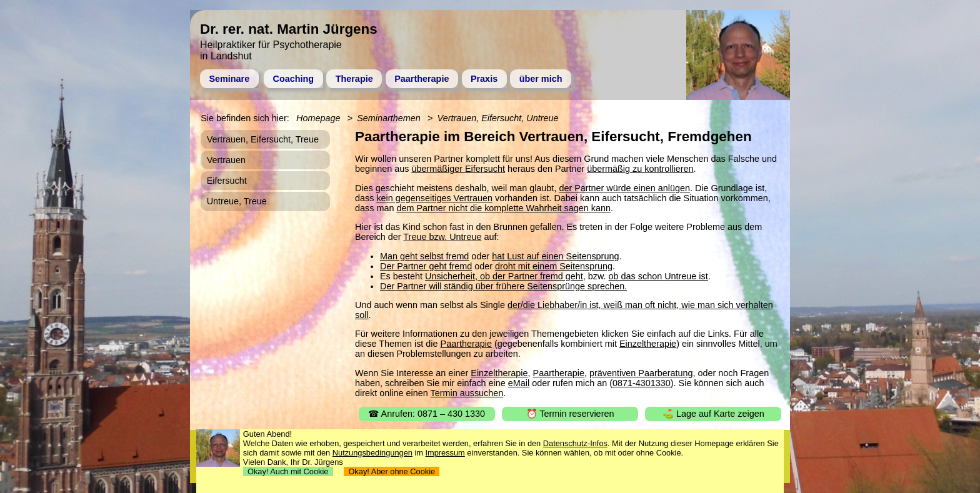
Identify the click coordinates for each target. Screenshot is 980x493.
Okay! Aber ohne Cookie (392, 471)
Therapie (354, 79)
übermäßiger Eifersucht (458, 169)
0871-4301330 (642, 383)
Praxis (484, 79)
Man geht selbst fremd (424, 256)
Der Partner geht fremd (426, 266)
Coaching (294, 79)
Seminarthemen (389, 118)
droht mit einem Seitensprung (554, 266)
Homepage (318, 118)
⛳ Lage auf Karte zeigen (713, 414)
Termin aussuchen (467, 393)
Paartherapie (422, 79)
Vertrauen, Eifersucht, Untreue (498, 118)
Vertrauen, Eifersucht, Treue (263, 139)
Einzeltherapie (648, 344)
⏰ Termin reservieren (570, 414)
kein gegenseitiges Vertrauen (434, 198)
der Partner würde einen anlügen (624, 188)
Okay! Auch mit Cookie (288, 471)
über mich (541, 79)
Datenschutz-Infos (575, 443)
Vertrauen (226, 160)
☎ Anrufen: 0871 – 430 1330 (427, 414)
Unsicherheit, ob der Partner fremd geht (504, 276)
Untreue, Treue (237, 201)
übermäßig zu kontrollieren (640, 169)
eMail (519, 383)
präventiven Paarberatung (641, 373)
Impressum (445, 453)
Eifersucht (227, 181)
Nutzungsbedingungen (372, 453)
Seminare (229, 79)
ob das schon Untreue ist (658, 276)
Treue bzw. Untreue (442, 237)
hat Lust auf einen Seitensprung (555, 256)
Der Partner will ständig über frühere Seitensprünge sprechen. (503, 286)
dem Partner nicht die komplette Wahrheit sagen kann (503, 208)
